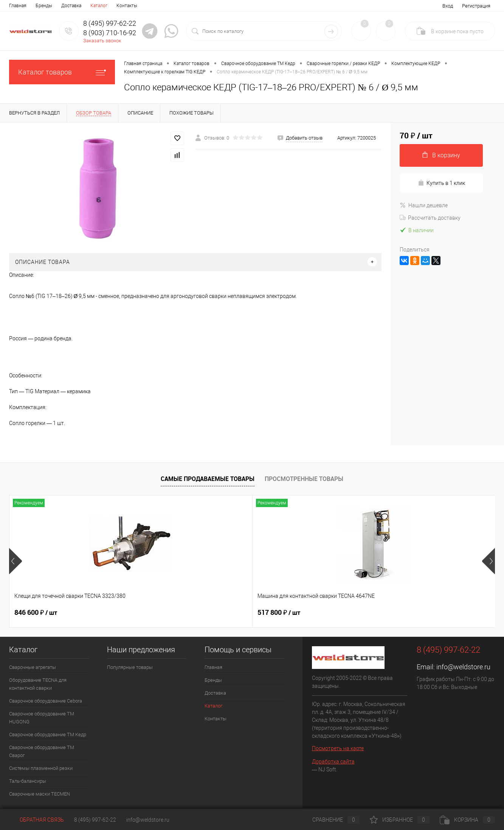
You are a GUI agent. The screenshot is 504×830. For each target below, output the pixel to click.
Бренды (44, 6)
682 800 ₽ (279, 613)
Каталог (99, 6)
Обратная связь (36, 820)
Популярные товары (130, 667)
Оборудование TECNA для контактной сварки (38, 684)
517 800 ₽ (157, 613)
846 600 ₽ (36, 613)
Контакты (127, 6)
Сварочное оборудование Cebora (46, 701)
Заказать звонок (102, 41)
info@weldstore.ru (463, 667)
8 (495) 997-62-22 (95, 820)
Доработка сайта (333, 762)
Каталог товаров (62, 72)
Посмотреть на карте (338, 748)
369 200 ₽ (400, 613)
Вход (448, 6)
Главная (18, 6)
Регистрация (476, 6)
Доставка (71, 6)
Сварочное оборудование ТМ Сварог (42, 751)
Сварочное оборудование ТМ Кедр (48, 735)
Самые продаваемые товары (208, 479)
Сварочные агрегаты (33, 667)
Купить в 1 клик (441, 183)
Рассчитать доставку (430, 218)
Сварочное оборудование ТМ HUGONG (42, 718)
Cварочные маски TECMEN (40, 794)
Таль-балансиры (28, 781)
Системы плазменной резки (41, 768)
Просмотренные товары (304, 479)
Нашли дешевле (424, 205)
